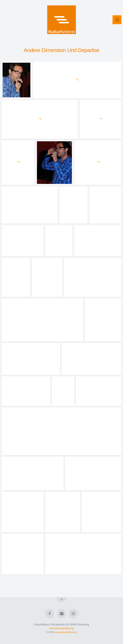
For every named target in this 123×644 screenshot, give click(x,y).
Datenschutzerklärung (62, 628)
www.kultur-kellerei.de (66, 632)
